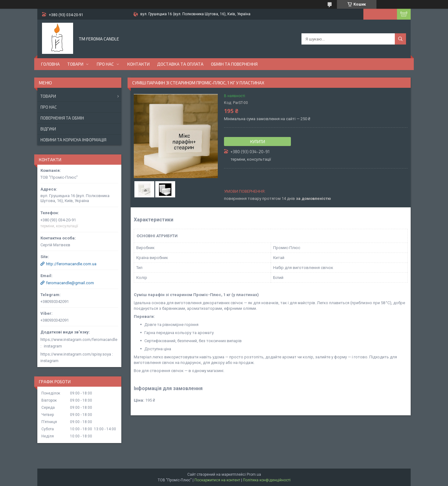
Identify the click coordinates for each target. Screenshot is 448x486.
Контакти (138, 64)
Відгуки (48, 129)
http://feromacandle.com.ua (71, 264)
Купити (258, 142)
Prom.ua (254, 474)
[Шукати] (400, 39)
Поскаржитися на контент (217, 480)
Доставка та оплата (180, 64)
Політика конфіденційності (267, 480)
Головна (50, 64)
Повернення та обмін (62, 118)
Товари (75, 64)
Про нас (105, 64)
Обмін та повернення (234, 64)
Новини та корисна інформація (73, 140)
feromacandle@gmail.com (70, 283)
